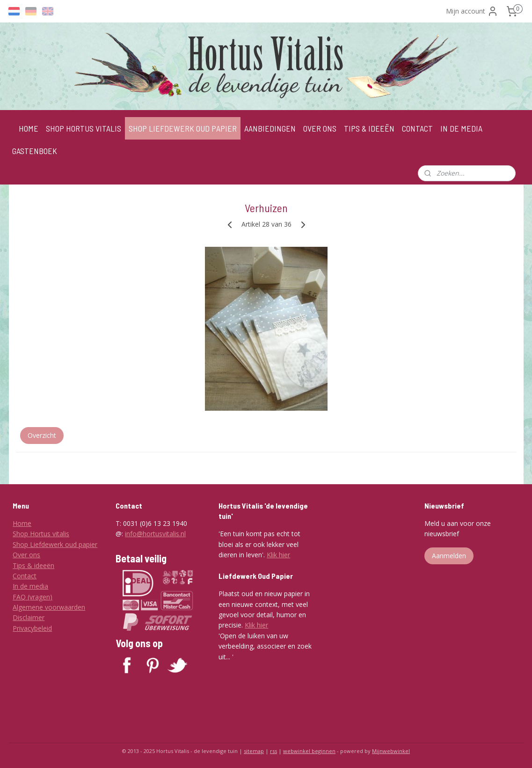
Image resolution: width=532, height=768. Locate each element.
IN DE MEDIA (461, 128)
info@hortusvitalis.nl (155, 534)
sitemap (254, 751)
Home (22, 523)
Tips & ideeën (33, 565)
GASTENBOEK (35, 151)
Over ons (26, 555)
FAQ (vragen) (33, 597)
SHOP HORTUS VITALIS (84, 128)
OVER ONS (320, 128)
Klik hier (278, 555)
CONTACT (417, 128)
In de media (30, 586)
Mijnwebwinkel (391, 751)
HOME (29, 128)
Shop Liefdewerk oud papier (55, 544)
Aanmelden (449, 556)
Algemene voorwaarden (49, 607)
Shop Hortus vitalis (41, 534)
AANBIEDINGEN (270, 128)
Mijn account (472, 11)
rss (273, 751)
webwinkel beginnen (309, 751)
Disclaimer (29, 617)
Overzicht (41, 435)
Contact (25, 576)
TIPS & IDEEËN (369, 128)
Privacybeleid (32, 628)
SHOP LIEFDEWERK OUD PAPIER (183, 128)
